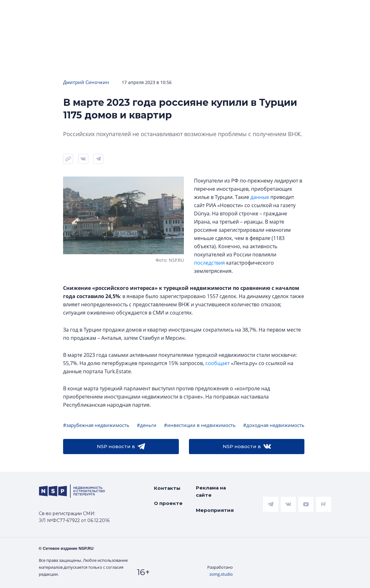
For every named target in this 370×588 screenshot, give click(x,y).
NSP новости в (121, 447)
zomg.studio (221, 574)
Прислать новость (140, 29)
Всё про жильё (209, 10)
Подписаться (87, 29)
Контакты (167, 488)
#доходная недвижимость (274, 425)
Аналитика (159, 10)
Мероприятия (215, 510)
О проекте (168, 503)
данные (260, 197)
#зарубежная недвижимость (96, 425)
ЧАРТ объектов (68, 10)
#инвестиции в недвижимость (200, 425)
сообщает (217, 363)
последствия (209, 263)
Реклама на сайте (211, 491)
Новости (19, 10)
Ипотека (117, 10)
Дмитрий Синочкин (86, 82)
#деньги (147, 425)
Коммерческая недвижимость (286, 10)
